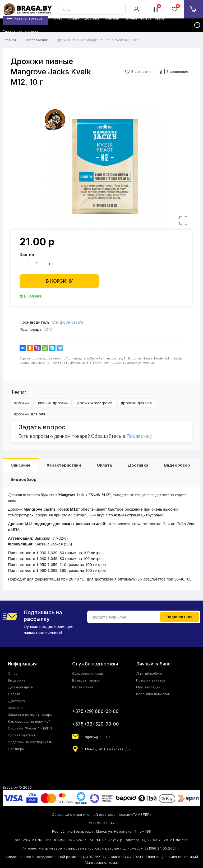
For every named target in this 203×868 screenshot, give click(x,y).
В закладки (141, 71)
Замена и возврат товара (30, 714)
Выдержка (17, 680)
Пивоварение (36, 40)
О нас (13, 673)
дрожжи (22, 403)
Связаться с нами (88, 673)
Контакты (16, 708)
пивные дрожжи (53, 403)
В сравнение (177, 71)
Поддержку (139, 436)
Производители (21, 735)
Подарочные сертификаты (30, 742)
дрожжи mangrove (94, 403)
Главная (10, 40)
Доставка (138, 465)
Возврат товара (86, 680)
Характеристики (64, 465)
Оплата (104, 465)
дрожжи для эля (29, 414)
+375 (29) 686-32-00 (95, 711)
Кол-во (27, 255)
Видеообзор (177, 465)
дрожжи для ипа (136, 403)
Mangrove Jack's (67, 322)
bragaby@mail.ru (96, 737)
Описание (21, 465)
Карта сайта (83, 687)
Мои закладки (148, 687)
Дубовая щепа (20, 687)
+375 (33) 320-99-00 (96, 724)
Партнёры (16, 749)
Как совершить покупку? (29, 721)
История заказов (151, 680)
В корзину (59, 281)
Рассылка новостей (153, 694)
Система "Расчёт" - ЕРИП (30, 728)
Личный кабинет (150, 673)
